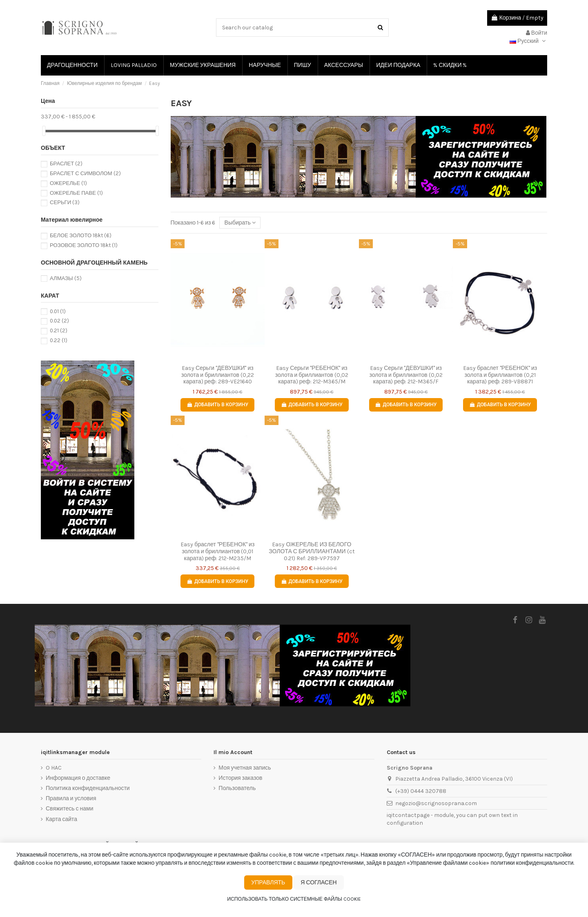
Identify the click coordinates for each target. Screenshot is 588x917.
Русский (528, 41)
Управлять (268, 883)
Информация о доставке (78, 778)
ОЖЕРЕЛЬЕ (68, 183)
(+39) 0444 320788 (421, 791)
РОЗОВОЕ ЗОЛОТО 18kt (84, 245)
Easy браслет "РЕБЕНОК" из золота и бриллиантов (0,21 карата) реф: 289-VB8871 (500, 375)
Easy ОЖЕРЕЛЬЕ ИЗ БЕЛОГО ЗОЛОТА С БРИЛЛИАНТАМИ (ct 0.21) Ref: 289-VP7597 (312, 551)
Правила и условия (71, 798)
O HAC (54, 768)
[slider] (44, 131)
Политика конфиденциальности (88, 788)
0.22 (59, 340)
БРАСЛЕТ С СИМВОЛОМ (85, 173)
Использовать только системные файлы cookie (294, 899)
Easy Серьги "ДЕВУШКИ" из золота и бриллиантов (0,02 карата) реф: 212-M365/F (406, 375)
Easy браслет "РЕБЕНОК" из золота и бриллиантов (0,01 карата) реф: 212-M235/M (217, 551)
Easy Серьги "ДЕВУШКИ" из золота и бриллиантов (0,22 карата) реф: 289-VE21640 (218, 375)
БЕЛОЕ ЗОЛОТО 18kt (81, 235)
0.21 (59, 331)
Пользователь (237, 788)
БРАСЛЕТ (66, 164)
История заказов (240, 778)
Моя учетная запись (245, 768)
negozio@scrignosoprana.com (436, 803)
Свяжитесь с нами (69, 809)
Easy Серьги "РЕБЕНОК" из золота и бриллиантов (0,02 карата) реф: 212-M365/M (312, 375)
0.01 (58, 311)
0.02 (59, 321)
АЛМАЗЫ (66, 278)
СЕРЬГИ (65, 202)
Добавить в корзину (217, 405)
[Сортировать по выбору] (240, 223)
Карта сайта (61, 819)
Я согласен (318, 883)
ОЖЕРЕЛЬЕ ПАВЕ (76, 193)
